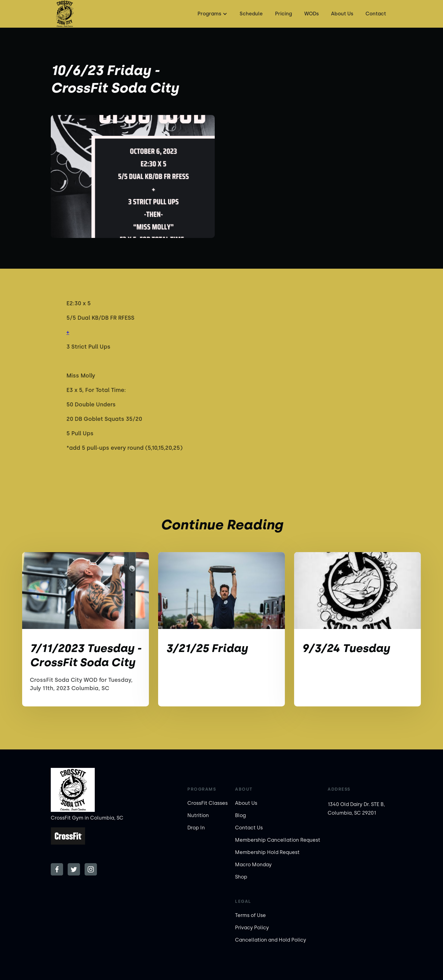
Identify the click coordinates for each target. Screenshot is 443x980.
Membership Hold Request (267, 852)
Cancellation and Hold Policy (271, 940)
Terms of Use (250, 915)
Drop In (196, 828)
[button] (212, 14)
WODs (311, 14)
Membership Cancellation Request (278, 840)
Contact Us (249, 828)
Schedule (251, 14)
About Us (342, 14)
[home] (65, 14)
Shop (241, 877)
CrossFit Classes (208, 803)
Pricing (283, 14)
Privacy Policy (252, 928)
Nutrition (198, 815)
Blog (240, 815)
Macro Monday (253, 865)
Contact (376, 14)
